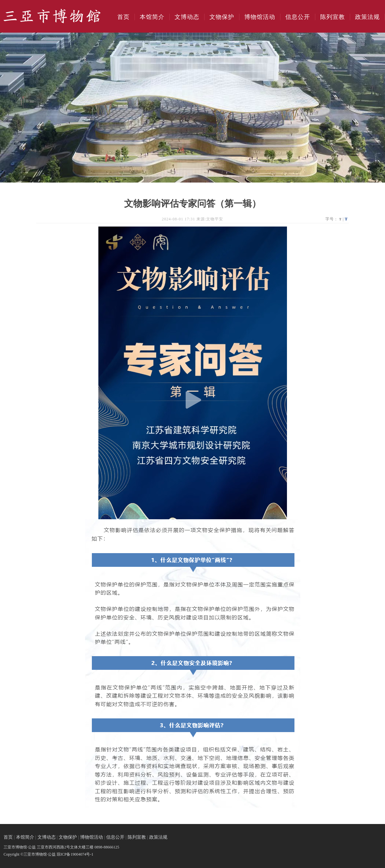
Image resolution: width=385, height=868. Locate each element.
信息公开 (298, 17)
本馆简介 (152, 17)
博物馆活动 (260, 17)
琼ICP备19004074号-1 (75, 854)
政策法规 (367, 17)
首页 (123, 17)
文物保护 (222, 17)
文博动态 (187, 17)
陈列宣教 (333, 17)
